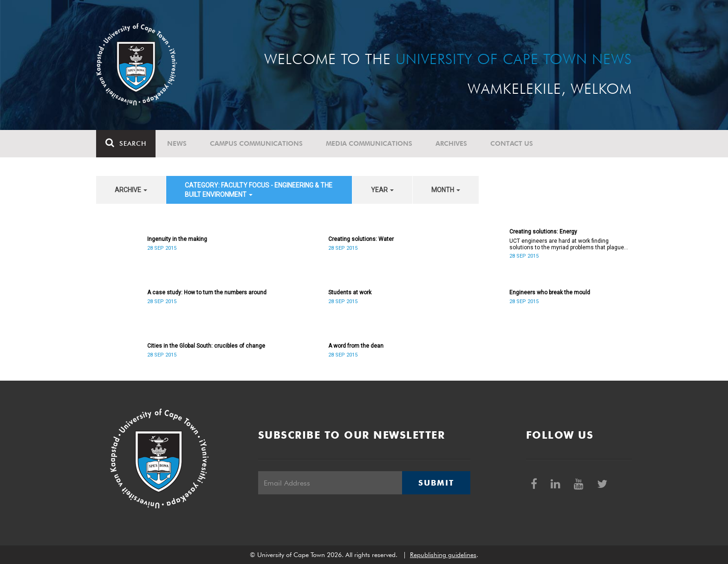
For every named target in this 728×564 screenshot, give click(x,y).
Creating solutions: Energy (543, 232)
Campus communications (256, 143)
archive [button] (131, 190)
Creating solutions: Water (361, 239)
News (177, 143)
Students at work (350, 292)
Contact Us (512, 143)
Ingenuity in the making (177, 239)
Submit (436, 483)
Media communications (369, 143)
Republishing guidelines (443, 555)
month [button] (446, 190)
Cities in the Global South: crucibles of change (206, 346)
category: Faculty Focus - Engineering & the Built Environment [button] (259, 190)
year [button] (382, 190)
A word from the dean (356, 346)
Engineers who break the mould (550, 292)
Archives (451, 143)
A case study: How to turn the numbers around (207, 292)
